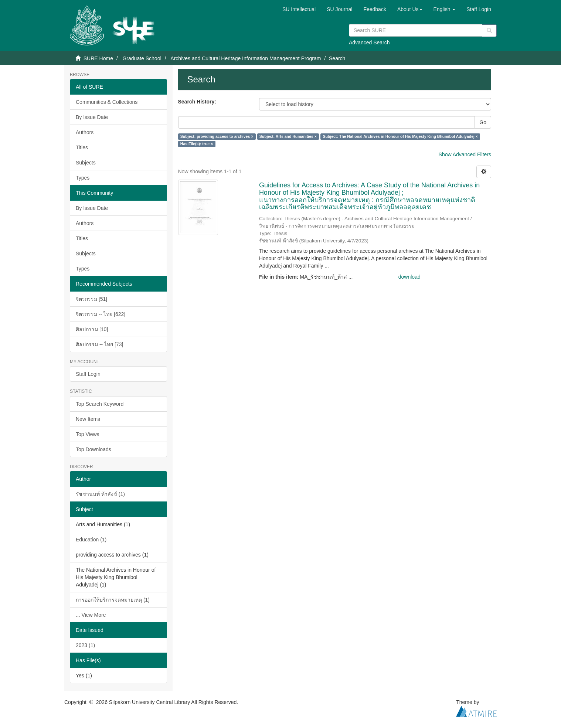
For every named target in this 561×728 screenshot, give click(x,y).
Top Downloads (93, 449)
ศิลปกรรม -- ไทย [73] (99, 344)
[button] (410, 9)
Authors (85, 132)
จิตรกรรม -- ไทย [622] (101, 314)
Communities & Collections (107, 102)
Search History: (197, 102)
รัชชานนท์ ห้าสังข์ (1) (100, 494)
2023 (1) (85, 645)
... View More (91, 615)
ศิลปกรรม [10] (92, 329)
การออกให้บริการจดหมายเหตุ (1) (113, 600)
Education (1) (91, 540)
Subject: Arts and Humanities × (288, 136)
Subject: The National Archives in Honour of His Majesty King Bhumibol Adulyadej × (400, 136)
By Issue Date (92, 117)
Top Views (88, 434)
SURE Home (98, 58)
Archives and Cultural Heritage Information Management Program (246, 58)
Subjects (86, 163)
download (409, 277)
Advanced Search (369, 42)
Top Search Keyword (100, 404)
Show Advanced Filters (465, 154)
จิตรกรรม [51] (91, 299)
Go (483, 122)
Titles (82, 147)
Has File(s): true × (197, 144)
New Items (88, 419)
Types (83, 178)
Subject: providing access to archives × (217, 136)
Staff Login (88, 374)
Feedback (375, 9)
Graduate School (142, 58)
